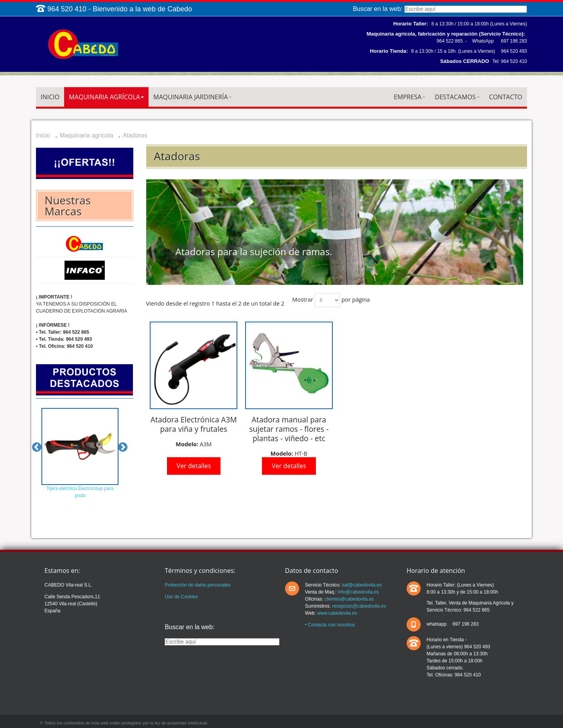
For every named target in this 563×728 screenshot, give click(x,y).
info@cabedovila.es (358, 592)
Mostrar (303, 300)
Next (123, 447)
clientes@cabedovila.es (349, 599)
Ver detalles (194, 466)
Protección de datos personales (197, 585)
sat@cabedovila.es (361, 585)
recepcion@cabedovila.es (358, 606)
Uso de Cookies (181, 597)
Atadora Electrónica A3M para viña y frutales (194, 424)
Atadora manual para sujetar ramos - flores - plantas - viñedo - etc (289, 429)
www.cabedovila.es (337, 613)
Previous (37, 447)
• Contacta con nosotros (330, 625)
